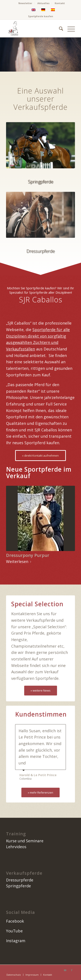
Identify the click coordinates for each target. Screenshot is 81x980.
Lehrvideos (16, 847)
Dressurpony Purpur (28, 555)
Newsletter (25, 3)
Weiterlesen (19, 561)
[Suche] (59, 28)
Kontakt (60, 3)
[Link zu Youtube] (65, 970)
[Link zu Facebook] (72, 970)
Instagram (16, 941)
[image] (34, 28)
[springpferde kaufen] (40, 146)
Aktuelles (43, 3)
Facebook (15, 921)
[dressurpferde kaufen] (40, 225)
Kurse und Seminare (25, 841)
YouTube (14, 931)
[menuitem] (25, 3)
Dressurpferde (20, 880)
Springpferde (18, 886)
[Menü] (69, 28)
